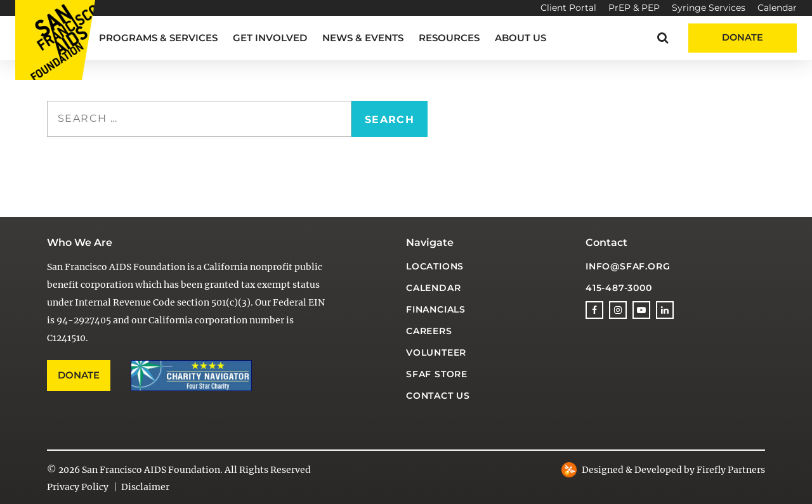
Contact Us (438, 396)
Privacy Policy (78, 487)
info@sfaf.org (628, 266)
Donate (743, 37)
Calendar (777, 8)
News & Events (363, 38)
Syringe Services (709, 8)
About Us (521, 38)
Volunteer (436, 352)
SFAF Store (437, 374)
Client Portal (568, 8)
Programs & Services (158, 38)
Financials (436, 309)
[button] (663, 38)
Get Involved (270, 38)
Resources (449, 38)
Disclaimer (145, 487)
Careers (429, 331)
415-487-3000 (619, 288)
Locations (435, 266)
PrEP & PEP (634, 8)
